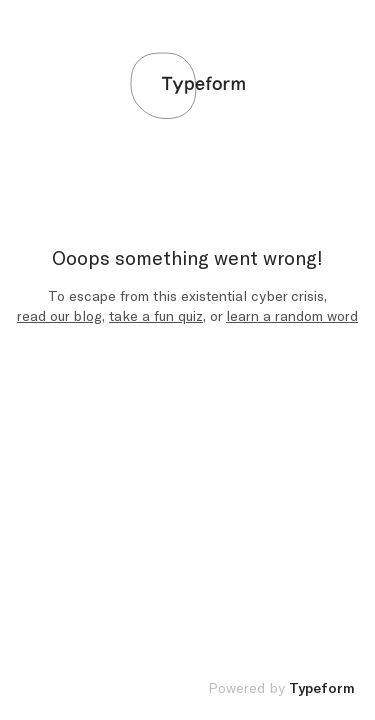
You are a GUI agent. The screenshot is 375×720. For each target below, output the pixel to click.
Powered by (281, 689)
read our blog (59, 317)
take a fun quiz (156, 317)
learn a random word (292, 317)
